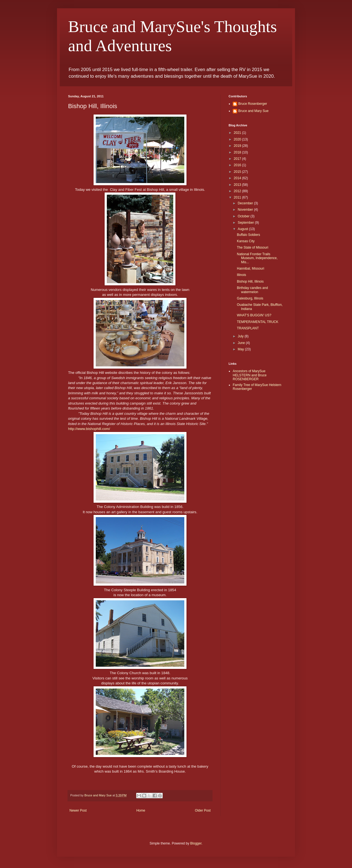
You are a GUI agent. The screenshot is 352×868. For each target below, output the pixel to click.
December (246, 203)
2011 (238, 197)
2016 (238, 165)
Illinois (241, 275)
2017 (238, 159)
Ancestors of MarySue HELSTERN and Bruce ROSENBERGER (250, 375)
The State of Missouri (253, 247)
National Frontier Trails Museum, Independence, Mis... (257, 258)
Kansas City (246, 241)
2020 (238, 139)
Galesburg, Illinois (250, 298)
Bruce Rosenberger (253, 104)
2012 (238, 191)
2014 (238, 178)
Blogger (196, 843)
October (244, 216)
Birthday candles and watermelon (252, 290)
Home (141, 810)
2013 (238, 185)
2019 (238, 146)
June (242, 343)
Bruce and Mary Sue (253, 111)
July (241, 336)
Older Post (203, 810)
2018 (238, 152)
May (241, 349)
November (246, 210)
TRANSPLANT (248, 328)
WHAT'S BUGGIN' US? (254, 315)
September (246, 223)
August (243, 229)
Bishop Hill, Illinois (250, 281)
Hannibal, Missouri (251, 269)
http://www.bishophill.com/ (89, 429)
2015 (238, 172)
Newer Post (78, 810)
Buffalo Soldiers (249, 235)
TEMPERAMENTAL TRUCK (258, 322)
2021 (238, 133)
